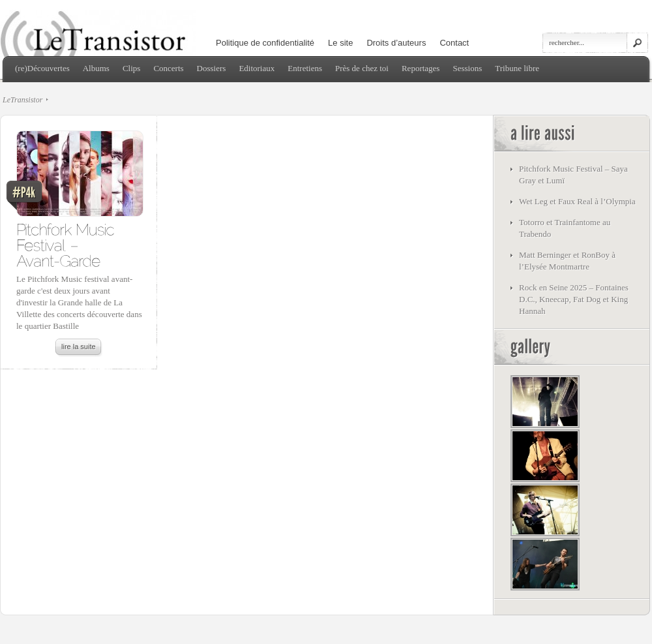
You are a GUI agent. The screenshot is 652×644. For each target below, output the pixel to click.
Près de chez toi (362, 68)
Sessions (467, 68)
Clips (131, 68)
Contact (454, 43)
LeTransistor (22, 100)
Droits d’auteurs (396, 43)
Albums (96, 68)
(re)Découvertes (42, 68)
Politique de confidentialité (265, 43)
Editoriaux (257, 68)
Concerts (168, 68)
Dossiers (212, 68)
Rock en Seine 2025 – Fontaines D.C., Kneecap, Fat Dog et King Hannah (574, 299)
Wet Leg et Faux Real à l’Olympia (577, 201)
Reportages (421, 68)
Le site (340, 43)
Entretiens (305, 68)
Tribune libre (517, 68)
